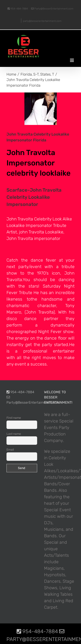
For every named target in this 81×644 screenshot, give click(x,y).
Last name (14, 434)
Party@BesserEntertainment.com (52, 9)
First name (14, 418)
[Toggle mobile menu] (72, 60)
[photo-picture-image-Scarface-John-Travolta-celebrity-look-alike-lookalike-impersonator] (40, 109)
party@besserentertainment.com (42, 21)
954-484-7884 (18, 9)
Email (10, 450)
